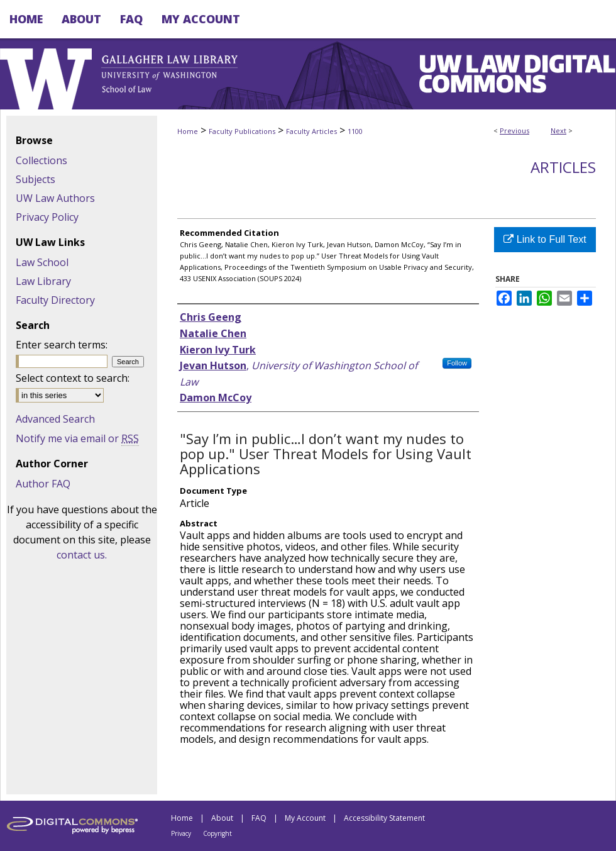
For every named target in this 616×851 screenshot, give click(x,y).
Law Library (43, 281)
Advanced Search (55, 419)
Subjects (36, 179)
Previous (514, 131)
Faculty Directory (55, 300)
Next (558, 131)
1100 (355, 131)
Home (188, 131)
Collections (41, 160)
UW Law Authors (55, 198)
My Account (305, 818)
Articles (563, 167)
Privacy (181, 833)
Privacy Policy (47, 217)
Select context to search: (73, 378)
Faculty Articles (311, 131)
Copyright (217, 833)
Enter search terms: (62, 345)
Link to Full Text (545, 239)
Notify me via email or (77, 438)
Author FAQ (43, 484)
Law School (42, 262)
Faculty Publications (242, 131)
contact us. (82, 555)
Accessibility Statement (384, 818)
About (222, 818)
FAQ (259, 818)
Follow (457, 363)
